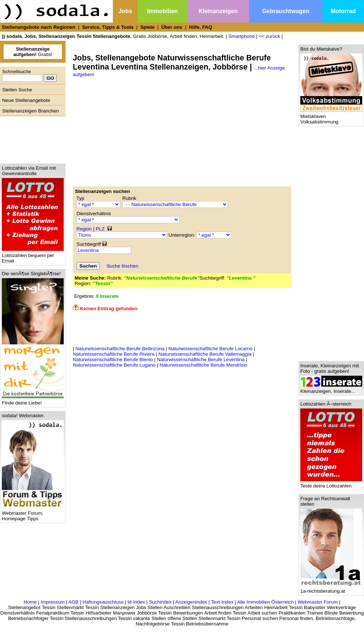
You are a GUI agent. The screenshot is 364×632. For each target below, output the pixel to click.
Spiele (147, 27)
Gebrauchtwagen (286, 11)
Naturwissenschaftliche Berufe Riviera (114, 354)
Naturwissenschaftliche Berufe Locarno (211, 349)
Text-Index (222, 602)
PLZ (100, 229)
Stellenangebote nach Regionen (39, 27)
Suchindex (160, 602)
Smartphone (242, 36)
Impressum (52, 602)
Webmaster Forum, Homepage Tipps (33, 514)
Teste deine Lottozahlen (331, 484)
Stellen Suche (17, 90)
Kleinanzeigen (218, 11)
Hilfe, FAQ (201, 27)
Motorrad (343, 11)
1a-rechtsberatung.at (331, 589)
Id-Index (136, 602)
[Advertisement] (31, 138)
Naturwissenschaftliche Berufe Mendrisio (203, 365)
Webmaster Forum (318, 602)
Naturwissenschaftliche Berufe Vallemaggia (205, 354)
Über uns (172, 27)
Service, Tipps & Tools (108, 27)
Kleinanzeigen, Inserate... (331, 389)
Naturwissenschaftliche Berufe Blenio (113, 360)
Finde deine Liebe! (33, 401)
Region (84, 229)
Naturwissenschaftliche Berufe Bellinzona (120, 349)
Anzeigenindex (191, 602)
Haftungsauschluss (103, 602)
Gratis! (33, 52)
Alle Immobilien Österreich (265, 602)
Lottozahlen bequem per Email (33, 256)
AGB (74, 602)
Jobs (125, 11)
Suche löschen (122, 266)
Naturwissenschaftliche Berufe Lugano (114, 365)
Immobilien (162, 11)
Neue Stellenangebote (26, 100)
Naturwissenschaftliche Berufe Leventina (201, 360)
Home (30, 602)
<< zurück (270, 36)
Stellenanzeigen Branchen (31, 111)
